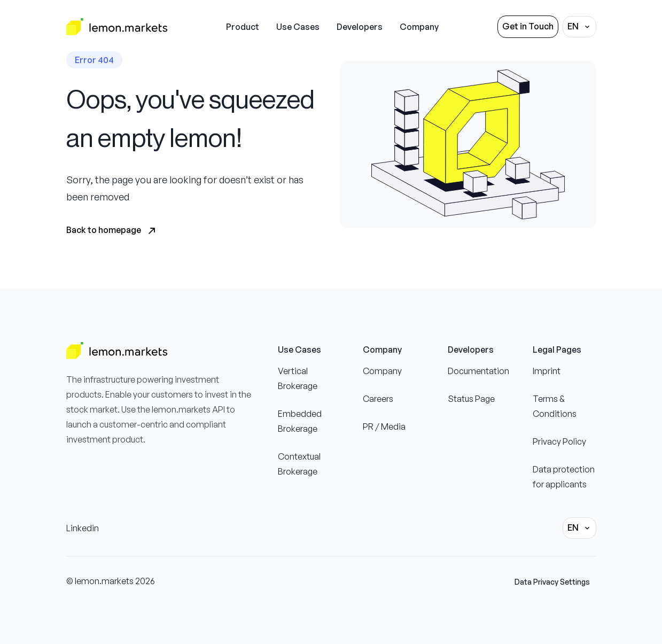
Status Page (471, 399)
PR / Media (384, 426)
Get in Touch (528, 26)
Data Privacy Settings (552, 582)
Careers (378, 399)
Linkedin (83, 528)
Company (382, 371)
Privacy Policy (559, 441)
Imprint (547, 371)
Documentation (478, 371)
